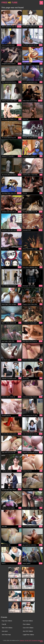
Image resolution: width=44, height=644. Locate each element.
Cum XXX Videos (28, 628)
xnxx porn (5, 631)
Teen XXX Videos (7, 628)
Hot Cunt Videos (28, 621)
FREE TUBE (10, 3)
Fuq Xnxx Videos (7, 621)
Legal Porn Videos (28, 635)
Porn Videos (27, 624)
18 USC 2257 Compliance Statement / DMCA (34, 641)
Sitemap (22, 641)
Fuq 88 (4, 624)
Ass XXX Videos (28, 631)
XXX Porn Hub (6, 635)
